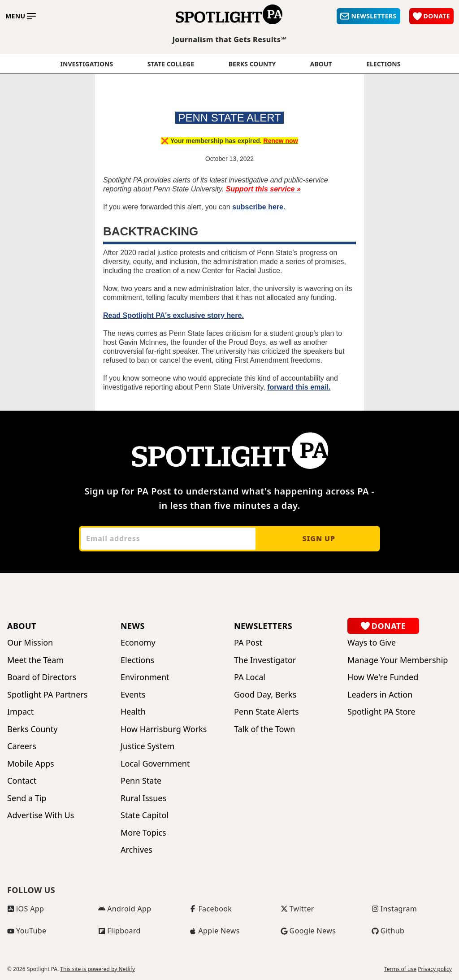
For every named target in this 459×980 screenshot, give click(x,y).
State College (171, 64)
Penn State (141, 781)
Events (133, 695)
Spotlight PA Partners (47, 695)
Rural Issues (143, 798)
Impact (20, 712)
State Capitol (145, 815)
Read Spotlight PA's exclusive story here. (173, 315)
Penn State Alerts (266, 712)
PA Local (250, 677)
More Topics (143, 833)
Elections (137, 660)
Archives (136, 850)
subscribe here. (259, 207)
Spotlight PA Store (381, 712)
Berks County (252, 64)
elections (383, 64)
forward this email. (299, 387)
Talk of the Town (264, 729)
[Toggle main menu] (21, 16)
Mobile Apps (31, 764)
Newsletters (263, 626)
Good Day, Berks (265, 695)
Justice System (147, 746)
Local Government (155, 764)
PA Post (248, 643)
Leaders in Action (380, 695)
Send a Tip (27, 798)
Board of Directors (42, 677)
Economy (138, 643)
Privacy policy (435, 969)
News (133, 626)
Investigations (87, 64)
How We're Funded (383, 677)
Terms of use (400, 969)
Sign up (318, 538)
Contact (22, 781)
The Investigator (265, 660)
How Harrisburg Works (164, 729)
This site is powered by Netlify (97, 969)
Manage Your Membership (398, 660)
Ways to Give (372, 643)
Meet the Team (35, 660)
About (321, 64)
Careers (22, 746)
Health (133, 712)
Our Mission (30, 643)
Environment (145, 677)
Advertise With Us (41, 815)
